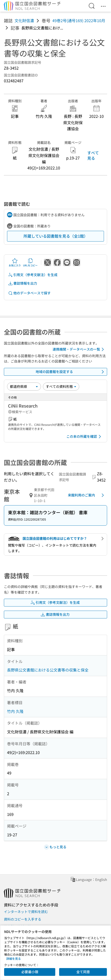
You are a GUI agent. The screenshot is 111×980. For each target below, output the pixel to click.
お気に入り (15, 262)
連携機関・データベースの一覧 (79, 349)
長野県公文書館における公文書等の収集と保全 (48, 670)
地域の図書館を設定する (71, 372)
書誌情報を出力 (23, 283)
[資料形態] (61, 386)
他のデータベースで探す (29, 293)
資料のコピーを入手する (23, 919)
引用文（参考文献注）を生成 (33, 275)
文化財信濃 (24, 20)
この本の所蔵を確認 (85, 437)
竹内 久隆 (15, 711)
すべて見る (93, 155)
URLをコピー (30, 262)
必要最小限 (30, 972)
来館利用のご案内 (87, 495)
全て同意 (83, 972)
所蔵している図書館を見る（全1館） (56, 236)
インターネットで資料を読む (26, 912)
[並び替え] (24, 386)
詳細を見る (14, 958)
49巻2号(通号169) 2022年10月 (79, 20)
